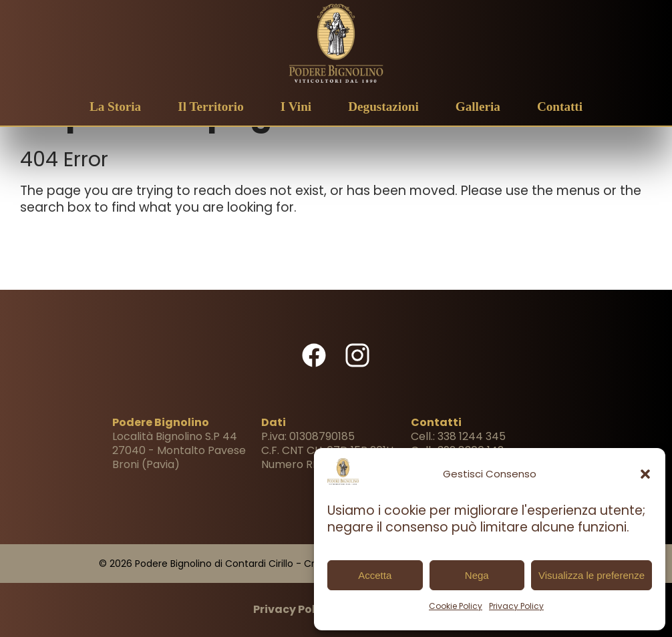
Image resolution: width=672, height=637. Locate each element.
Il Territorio (211, 107)
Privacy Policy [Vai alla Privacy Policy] (293, 609)
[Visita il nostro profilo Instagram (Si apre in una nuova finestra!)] (357, 364)
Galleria (478, 107)
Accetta (375, 575)
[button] (645, 474)
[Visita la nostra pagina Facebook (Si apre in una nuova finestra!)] (314, 364)
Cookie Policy (456, 606)
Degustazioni (383, 107)
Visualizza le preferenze (592, 575)
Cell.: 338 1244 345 (458, 436)
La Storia (115, 107)
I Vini (296, 107)
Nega (477, 575)
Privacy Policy (516, 606)
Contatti (560, 107)
